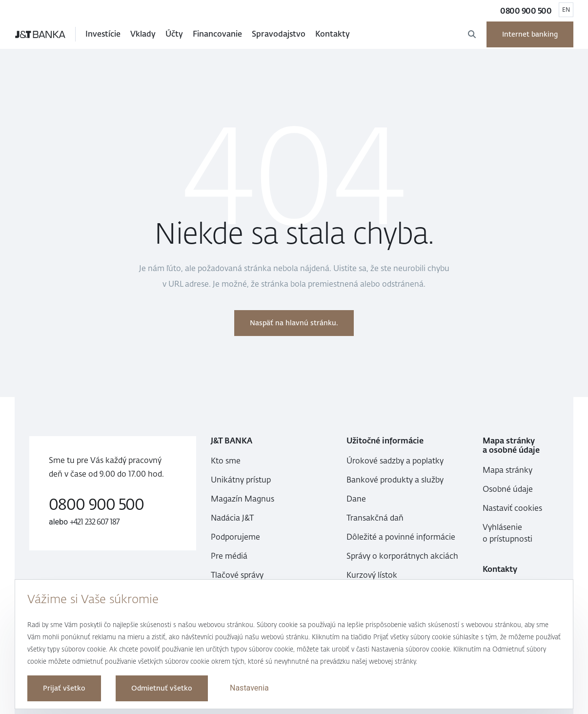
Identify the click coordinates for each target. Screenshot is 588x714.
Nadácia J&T (232, 518)
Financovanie (217, 34)
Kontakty (333, 34)
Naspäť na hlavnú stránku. (294, 323)
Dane (356, 499)
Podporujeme (235, 537)
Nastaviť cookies (512, 508)
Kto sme (226, 461)
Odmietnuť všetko (162, 688)
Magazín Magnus (243, 499)
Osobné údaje (508, 489)
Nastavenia (249, 688)
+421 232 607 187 (95, 522)
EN (566, 10)
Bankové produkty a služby (395, 480)
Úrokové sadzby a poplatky (395, 461)
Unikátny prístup (241, 480)
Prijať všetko (64, 688)
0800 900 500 (526, 11)
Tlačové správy (237, 575)
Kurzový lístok (372, 575)
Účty (174, 34)
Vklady (143, 34)
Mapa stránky (507, 470)
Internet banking (530, 34)
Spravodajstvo (279, 34)
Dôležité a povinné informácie (401, 537)
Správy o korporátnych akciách (402, 556)
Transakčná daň (375, 518)
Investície (103, 34)
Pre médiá (229, 556)
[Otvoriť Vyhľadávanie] (472, 34)
